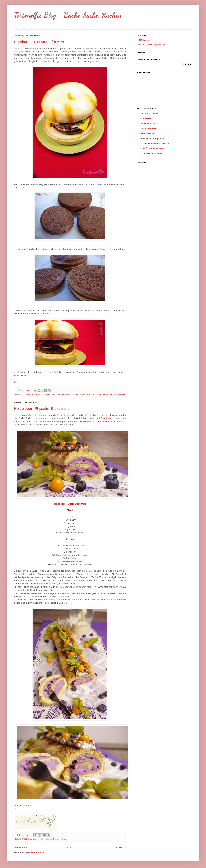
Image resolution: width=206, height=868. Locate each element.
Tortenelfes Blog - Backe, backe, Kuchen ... (71, 15)
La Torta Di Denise (149, 113)
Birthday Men (59, 394)
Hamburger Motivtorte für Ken (39, 42)
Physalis (57, 839)
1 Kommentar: (23, 835)
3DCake (33, 394)
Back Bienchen (148, 133)
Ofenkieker (146, 118)
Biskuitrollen (107, 418)
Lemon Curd (91, 394)
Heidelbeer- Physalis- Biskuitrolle (42, 409)
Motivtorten (111, 394)
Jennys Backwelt (149, 128)
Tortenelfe (121, 394)
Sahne (64, 839)
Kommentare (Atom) (34, 852)
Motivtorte (101, 394)
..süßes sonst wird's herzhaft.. (155, 144)
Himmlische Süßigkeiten (152, 139)
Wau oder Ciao (148, 123)
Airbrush (41, 394)
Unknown (145, 40)
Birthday (49, 394)
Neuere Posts (21, 848)
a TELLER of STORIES (151, 154)
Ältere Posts (120, 848)
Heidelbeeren (47, 839)
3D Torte (25, 394)
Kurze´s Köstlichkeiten (152, 149)
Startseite (71, 848)
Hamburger (80, 394)
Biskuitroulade (34, 839)
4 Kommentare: (24, 390)
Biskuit (25, 839)
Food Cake (70, 394)
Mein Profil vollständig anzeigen (151, 45)
